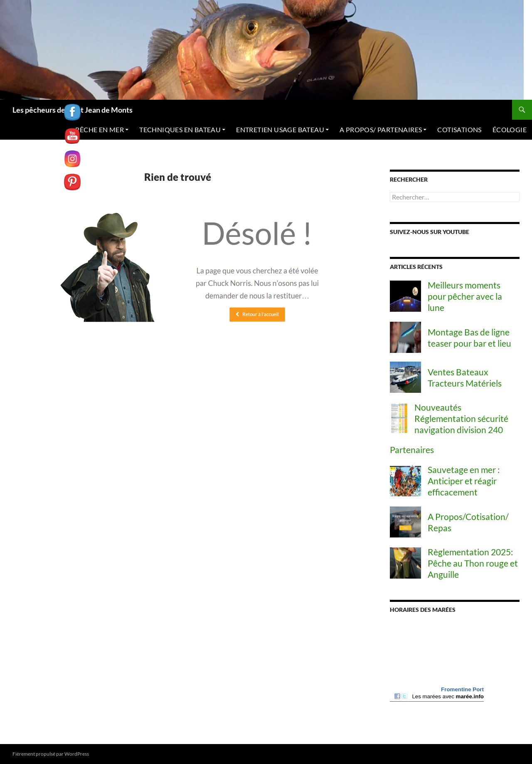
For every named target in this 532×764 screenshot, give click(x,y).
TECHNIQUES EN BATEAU (180, 129)
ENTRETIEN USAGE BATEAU (280, 129)
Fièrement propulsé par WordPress (51, 754)
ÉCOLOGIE (510, 129)
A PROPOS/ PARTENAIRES (381, 129)
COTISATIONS (459, 129)
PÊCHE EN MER (100, 129)
